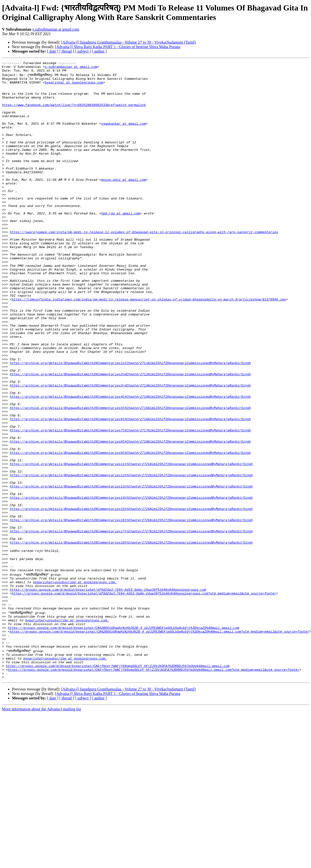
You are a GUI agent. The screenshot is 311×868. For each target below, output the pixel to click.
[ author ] (99, 51)
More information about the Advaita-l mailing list (41, 827)
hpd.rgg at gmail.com (121, 243)
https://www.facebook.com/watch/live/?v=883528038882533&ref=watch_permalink (74, 113)
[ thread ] (67, 51)
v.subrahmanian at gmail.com (56, 29)
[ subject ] (83, 51)
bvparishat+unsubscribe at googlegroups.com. (75, 683)
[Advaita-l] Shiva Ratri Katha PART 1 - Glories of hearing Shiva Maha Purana (117, 47)
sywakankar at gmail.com (123, 135)
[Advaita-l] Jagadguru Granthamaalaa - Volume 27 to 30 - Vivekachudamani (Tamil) (128, 42)
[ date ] (53, 51)
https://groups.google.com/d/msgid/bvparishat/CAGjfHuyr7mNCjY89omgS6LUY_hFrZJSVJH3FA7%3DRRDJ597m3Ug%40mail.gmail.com (118, 782)
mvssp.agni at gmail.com (123, 203)
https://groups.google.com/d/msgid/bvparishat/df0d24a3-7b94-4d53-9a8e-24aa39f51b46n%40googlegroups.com (108, 692)
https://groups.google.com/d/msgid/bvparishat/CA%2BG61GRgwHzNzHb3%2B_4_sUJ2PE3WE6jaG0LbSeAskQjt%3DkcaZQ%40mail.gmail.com (123, 737)
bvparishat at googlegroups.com (74, 86)
